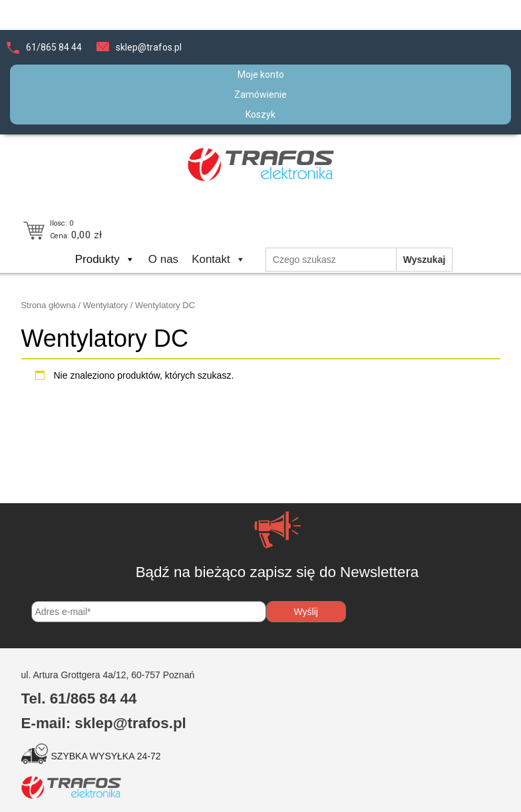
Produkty (105, 259)
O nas (163, 259)
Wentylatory (106, 305)
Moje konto (261, 75)
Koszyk (260, 114)
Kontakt (219, 259)
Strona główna (49, 305)
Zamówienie (260, 95)
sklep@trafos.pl (149, 47)
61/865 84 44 (54, 47)
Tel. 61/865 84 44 (79, 699)
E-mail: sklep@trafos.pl (104, 723)
